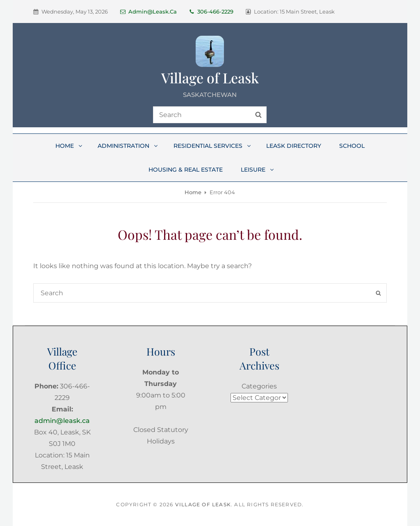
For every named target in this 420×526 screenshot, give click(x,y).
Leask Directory (294, 146)
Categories (259, 386)
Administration (128, 146)
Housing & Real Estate (186, 170)
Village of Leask (210, 78)
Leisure (258, 170)
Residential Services (213, 146)
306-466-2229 (211, 11)
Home (69, 146)
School (352, 146)
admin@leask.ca (148, 11)
